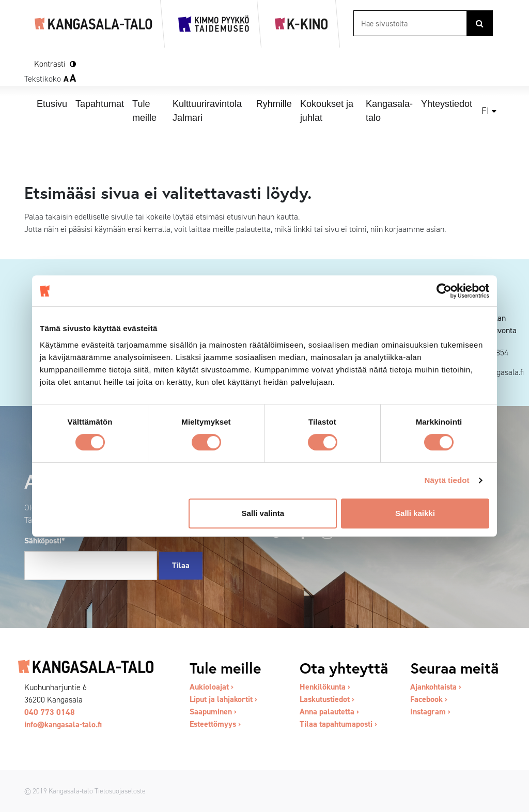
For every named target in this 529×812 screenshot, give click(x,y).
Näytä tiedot (447, 480)
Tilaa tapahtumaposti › (338, 724)
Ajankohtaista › (436, 687)
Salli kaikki (415, 513)
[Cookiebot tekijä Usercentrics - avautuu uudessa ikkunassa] (444, 291)
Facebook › (429, 699)
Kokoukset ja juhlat (327, 111)
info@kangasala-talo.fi (63, 724)
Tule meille (144, 111)
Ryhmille (274, 104)
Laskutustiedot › (327, 699)
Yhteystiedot (447, 104)
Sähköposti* (45, 541)
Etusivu (52, 104)
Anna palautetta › (329, 712)
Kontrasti (50, 64)
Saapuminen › (213, 712)
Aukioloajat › (212, 687)
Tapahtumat (100, 104)
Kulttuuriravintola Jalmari (207, 111)
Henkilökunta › (325, 687)
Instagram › (430, 712)
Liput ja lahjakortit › (223, 699)
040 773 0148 (50, 712)
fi (485, 111)
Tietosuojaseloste (120, 791)
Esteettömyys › (215, 724)
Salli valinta (263, 513)
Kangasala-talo (389, 111)
